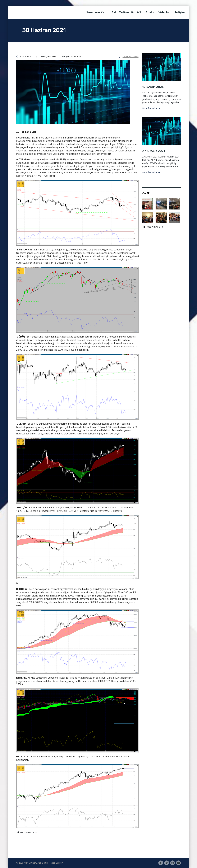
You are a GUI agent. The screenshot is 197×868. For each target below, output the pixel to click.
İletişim (180, 12)
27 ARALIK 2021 (154, 151)
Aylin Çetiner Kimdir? (126, 12)
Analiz (150, 12)
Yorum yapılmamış (129, 57)
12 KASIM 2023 (153, 87)
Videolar (164, 12)
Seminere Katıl (97, 12)
